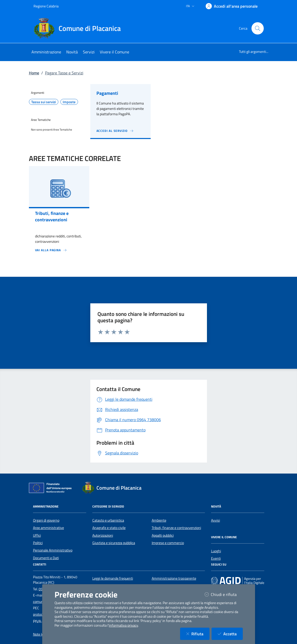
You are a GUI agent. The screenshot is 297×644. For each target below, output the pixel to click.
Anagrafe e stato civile (109, 528)
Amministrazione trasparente (174, 578)
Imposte (69, 102)
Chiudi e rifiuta (224, 594)
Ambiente (159, 520)
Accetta (230, 634)
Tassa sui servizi (43, 102)
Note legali (41, 634)
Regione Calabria (46, 6)
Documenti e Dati (46, 558)
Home (34, 73)
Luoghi (216, 551)
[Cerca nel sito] (258, 28)
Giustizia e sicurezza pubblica (114, 543)
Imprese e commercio (168, 543)
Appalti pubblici (163, 535)
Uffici (37, 535)
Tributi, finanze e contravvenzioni (176, 528)
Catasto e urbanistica (108, 520)
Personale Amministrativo (53, 550)
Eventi (216, 558)
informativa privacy (124, 625)
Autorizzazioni (103, 535)
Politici (38, 543)
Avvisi (216, 520)
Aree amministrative (48, 528)
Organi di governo (46, 520)
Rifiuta (198, 634)
